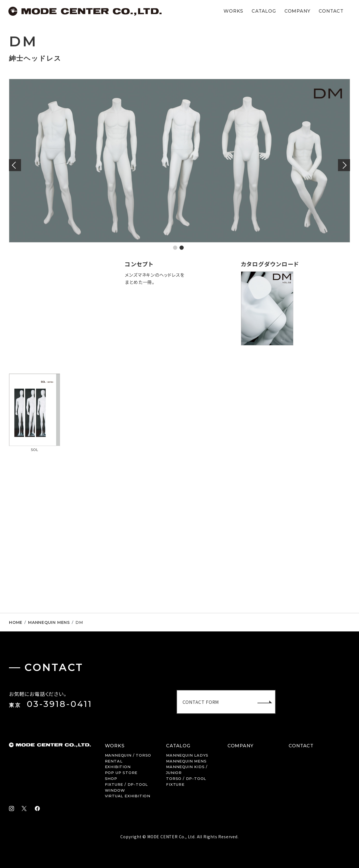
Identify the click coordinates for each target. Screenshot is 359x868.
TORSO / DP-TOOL (186, 778)
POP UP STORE (121, 773)
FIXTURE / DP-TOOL (126, 784)
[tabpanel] (179, 161)
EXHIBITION (118, 767)
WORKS (233, 11)
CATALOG (264, 11)
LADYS (187, 755)
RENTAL (114, 761)
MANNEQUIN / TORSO (128, 755)
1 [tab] (175, 248)
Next (343, 165)
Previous (16, 165)
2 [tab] (182, 248)
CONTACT (331, 11)
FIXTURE (175, 784)
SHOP (111, 778)
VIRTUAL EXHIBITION (128, 796)
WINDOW (115, 790)
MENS (186, 761)
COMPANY (297, 11)
